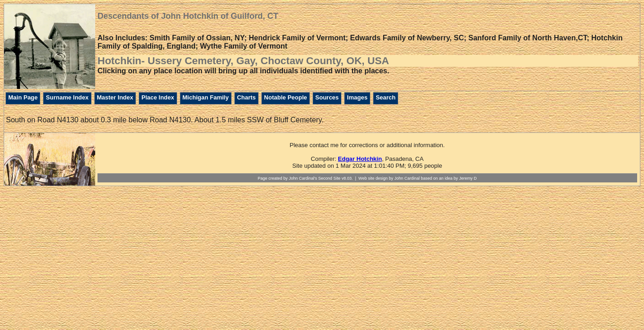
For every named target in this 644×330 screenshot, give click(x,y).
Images (357, 97)
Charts (246, 97)
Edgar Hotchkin (360, 159)
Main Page (23, 97)
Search (386, 97)
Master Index (115, 97)
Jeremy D (468, 178)
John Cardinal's (303, 178)
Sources (327, 97)
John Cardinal (407, 178)
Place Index (158, 97)
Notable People (286, 97)
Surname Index (67, 97)
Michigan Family (206, 97)
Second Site (329, 178)
